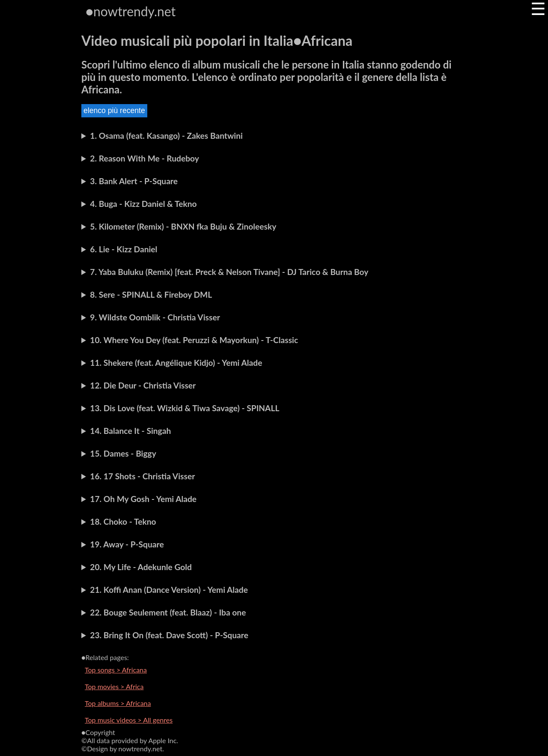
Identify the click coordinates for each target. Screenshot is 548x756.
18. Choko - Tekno (123, 521)
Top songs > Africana (116, 670)
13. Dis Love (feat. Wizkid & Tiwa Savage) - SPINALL (185, 408)
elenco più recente (114, 111)
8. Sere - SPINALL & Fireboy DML (151, 294)
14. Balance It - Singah (130, 431)
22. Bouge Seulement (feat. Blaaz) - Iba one (168, 612)
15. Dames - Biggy (123, 453)
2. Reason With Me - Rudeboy (144, 158)
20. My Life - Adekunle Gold (141, 567)
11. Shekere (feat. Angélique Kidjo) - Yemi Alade (176, 363)
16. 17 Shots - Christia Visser (142, 476)
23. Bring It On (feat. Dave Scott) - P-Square (169, 635)
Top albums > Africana (118, 703)
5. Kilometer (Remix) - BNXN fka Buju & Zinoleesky (183, 226)
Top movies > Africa (114, 686)
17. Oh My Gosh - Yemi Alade (143, 499)
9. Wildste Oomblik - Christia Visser (155, 317)
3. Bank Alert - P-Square (134, 181)
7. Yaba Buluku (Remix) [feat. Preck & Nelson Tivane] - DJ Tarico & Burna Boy (229, 272)
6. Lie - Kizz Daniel (124, 249)
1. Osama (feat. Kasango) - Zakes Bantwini (166, 136)
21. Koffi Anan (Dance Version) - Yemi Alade (169, 590)
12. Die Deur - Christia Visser (143, 385)
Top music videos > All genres (129, 720)
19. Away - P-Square (127, 544)
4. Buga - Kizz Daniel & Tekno (143, 204)
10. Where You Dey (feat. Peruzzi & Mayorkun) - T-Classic (194, 340)
